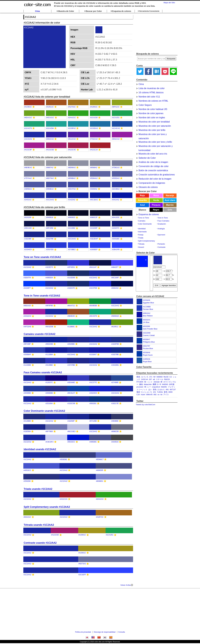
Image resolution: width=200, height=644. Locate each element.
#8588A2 (94, 168)
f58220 (167, 379)
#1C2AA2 (28, 139)
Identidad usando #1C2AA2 (40, 449)
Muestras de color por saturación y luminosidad (156, 147)
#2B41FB (116, 249)
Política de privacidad (83, 632)
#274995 (115, 382)
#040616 (50, 217)
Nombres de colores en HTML (153, 101)
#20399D (27, 393)
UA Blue (146, 322)
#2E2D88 (147, 333)
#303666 (115, 421)
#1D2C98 (71, 403)
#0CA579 (93, 316)
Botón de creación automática (153, 170)
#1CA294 (50, 128)
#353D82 (63, 459)
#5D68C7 (100, 459)
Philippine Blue (149, 342)
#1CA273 (28, 128)
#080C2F (94, 217)
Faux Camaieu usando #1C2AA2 (43, 372)
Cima (37, 11)
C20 (138, 395)
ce (158, 395)
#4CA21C (50, 118)
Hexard (141, 247)
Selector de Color (147, 158)
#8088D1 (100, 481)
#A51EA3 (27, 316)
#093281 (93, 403)
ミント (150, 382)
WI (154, 377)
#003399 (146, 326)
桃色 (138, 377)
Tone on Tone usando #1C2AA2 (42, 257)
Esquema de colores (149, 214)
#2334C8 (28, 249)
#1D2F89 (115, 344)
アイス (166, 395)
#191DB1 (115, 365)
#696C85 (115, 431)
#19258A (27, 431)
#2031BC (116, 239)
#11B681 (71, 327)
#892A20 (27, 306)
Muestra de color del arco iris (153, 154)
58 (145, 382)
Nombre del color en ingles (152, 118)
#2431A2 (28, 200)
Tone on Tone (144, 218)
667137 (173, 390)
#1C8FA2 (72, 128)
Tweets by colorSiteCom (146, 405)
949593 (165, 384)
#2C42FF (82, 575)
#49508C (93, 442)
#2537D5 (50, 249)
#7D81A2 (116, 168)
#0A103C (116, 217)
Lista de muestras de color (152, 88)
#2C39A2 (116, 189)
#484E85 (100, 470)
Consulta (122, 632)
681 (167, 390)
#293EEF (94, 249)
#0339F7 (27, 288)
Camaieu (142, 221)
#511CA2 (72, 139)
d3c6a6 (157, 382)
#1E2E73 (49, 267)
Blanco (142, 210)
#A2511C (50, 107)
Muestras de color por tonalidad (154, 122)
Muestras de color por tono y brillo (155, 142)
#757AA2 (28, 178)
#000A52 (115, 288)
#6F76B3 (49, 431)
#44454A (115, 442)
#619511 (115, 327)
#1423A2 (72, 200)
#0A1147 (93, 267)
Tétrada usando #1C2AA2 (39, 525)
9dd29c (164, 387)
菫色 (166, 392)
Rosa (156, 195)
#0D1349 (28, 228)
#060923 (72, 217)
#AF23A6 (27, 327)
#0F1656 (50, 228)
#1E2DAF (94, 239)
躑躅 (154, 384)
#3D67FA (27, 278)
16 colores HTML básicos (151, 92)
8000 (170, 392)
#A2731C (72, 107)
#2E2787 (147, 346)
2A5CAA (145, 379)
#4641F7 (115, 267)
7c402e (160, 392)
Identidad (142, 229)
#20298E (71, 344)
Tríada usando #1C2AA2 (38, 489)
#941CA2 (116, 139)
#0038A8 (147, 352)
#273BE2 (72, 249)
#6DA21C (28, 118)
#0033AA (147, 320)
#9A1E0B (49, 327)
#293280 (27, 481)
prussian (140, 387)
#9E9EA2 (28, 168)
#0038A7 (147, 339)
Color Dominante (145, 224)
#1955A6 (147, 359)
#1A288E (27, 365)
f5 (160, 384)
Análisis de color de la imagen (153, 162)
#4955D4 (49, 278)
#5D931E (115, 316)
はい (150, 390)
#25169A (49, 403)
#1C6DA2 (94, 128)
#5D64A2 (94, 178)
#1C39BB (147, 307)
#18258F (71, 421)
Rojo (142, 195)
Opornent (161, 235)
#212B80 (27, 421)
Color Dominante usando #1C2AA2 (44, 411)
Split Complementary (147, 241)
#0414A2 (116, 200)
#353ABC (71, 382)
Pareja (141, 235)
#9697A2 (50, 168)
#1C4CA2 (116, 128)
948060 (160, 377)
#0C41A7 (71, 393)
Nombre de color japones (151, 113)
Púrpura (156, 205)
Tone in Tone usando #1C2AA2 (42, 296)
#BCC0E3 (72, 431)
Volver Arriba (126, 585)
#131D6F (94, 228)
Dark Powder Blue (150, 329)
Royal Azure (148, 355)
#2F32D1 (71, 267)
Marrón (170, 205)
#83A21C (27, 517)
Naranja (170, 195)
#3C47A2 (72, 189)
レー (149, 387)
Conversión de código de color (154, 166)
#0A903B (93, 306)
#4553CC (27, 470)
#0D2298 (49, 344)
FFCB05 (140, 382)
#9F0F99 (49, 306)
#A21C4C (72, 150)
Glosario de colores (148, 187)
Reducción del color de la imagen (155, 179)
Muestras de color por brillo (152, 130)
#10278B (115, 354)
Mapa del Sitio (169, 3)
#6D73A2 (50, 178)
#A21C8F (28, 150)
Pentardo (161, 244)
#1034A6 (147, 300)
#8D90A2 (72, 168)
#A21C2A (94, 150)
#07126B (93, 421)
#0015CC (71, 442)
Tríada (141, 238)
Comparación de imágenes (152, 183)
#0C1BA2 (94, 200)
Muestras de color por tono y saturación (153, 135)
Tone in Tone (163, 218)
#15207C (116, 228)
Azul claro (170, 200)
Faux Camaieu (164, 221)
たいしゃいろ (147, 392)
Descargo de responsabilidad (105, 632)
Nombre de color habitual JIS (153, 109)
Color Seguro (145, 105)
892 (155, 395)
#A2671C (100, 517)
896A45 (149, 395)
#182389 (28, 239)
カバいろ (145, 377)
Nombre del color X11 (149, 97)
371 (151, 377)
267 (150, 379)
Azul (142, 205)
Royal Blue (147, 362)
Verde (156, 200)
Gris (170, 210)
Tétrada (141, 244)
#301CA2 (50, 139)
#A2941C (94, 107)
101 (154, 392)
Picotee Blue (148, 348)
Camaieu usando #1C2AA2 (40, 334)
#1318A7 (93, 354)
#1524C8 (93, 393)
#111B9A (49, 354)
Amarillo (142, 200)
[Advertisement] (157, 33)
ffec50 (166, 377)
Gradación (162, 224)
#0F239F (27, 344)
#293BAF (27, 354)
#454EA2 (50, 189)
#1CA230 (94, 118)
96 (145, 387)
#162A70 (71, 288)
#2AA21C (72, 118)
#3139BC (49, 365)
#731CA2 (94, 139)
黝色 (141, 384)
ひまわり (161, 390)
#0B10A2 (147, 313)
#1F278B (71, 365)
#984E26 (71, 316)
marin (143, 395)
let (161, 395)
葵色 (155, 390)
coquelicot (156, 387)
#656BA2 (72, 178)
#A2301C (28, 107)
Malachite (148, 384)
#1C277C (93, 382)
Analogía (161, 229)
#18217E (115, 403)
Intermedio (142, 232)
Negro (156, 210)
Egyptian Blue (148, 303)
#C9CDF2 (50, 442)
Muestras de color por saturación (155, 126)
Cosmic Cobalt (149, 335)
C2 (171, 377)
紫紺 (138, 392)
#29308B (49, 393)
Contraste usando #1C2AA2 (40, 543)
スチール (160, 379)
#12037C (49, 382)
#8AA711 (71, 306)
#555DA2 (116, 178)
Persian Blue (148, 309)
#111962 (72, 228)
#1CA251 (116, 118)
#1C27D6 (93, 288)
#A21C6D (50, 150)
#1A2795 (50, 239)
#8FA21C (116, 107)
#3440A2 (94, 189)
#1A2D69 (71, 278)
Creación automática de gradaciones (157, 175)
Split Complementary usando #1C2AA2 (47, 507)
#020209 (28, 217)
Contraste (162, 247)
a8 (154, 379)
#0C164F (115, 278)
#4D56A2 (28, 189)
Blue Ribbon (148, 316)
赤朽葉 (172, 384)
